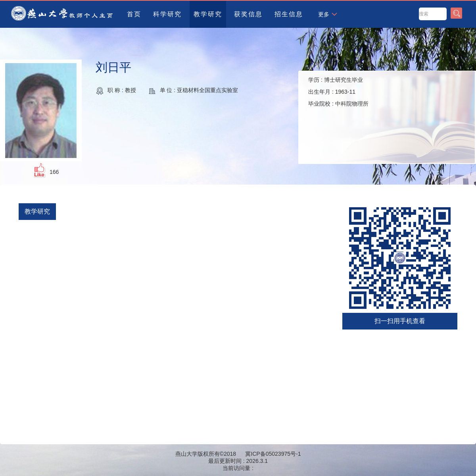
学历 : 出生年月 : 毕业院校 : (338, 92)
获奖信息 (248, 14)
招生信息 (289, 14)
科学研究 (167, 14)
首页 (134, 14)
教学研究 (208, 14)
